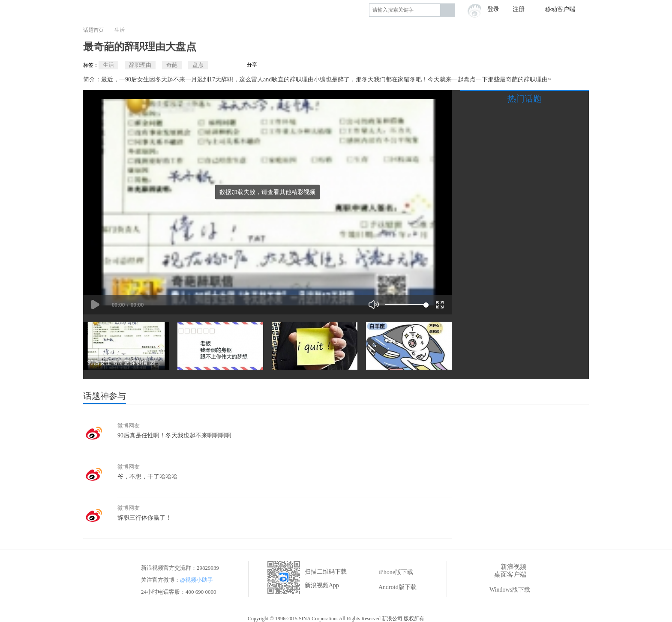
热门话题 (525, 99)
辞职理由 (140, 65)
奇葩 (172, 65)
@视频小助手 (196, 580)
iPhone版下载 (390, 572)
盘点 (198, 65)
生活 (120, 30)
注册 (519, 9)
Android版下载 (391, 587)
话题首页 (93, 30)
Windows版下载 (504, 590)
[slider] (406, 305)
